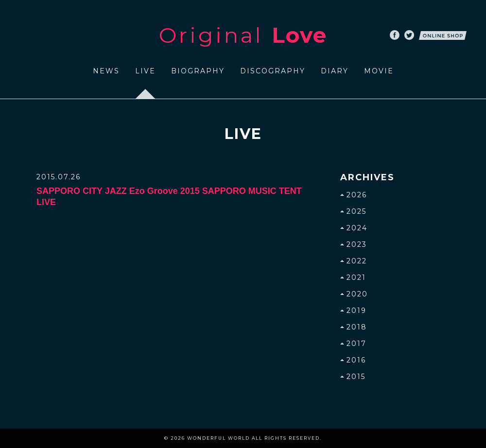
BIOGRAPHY (198, 71)
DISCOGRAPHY (273, 71)
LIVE (145, 71)
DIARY (335, 71)
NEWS (106, 71)
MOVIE (379, 71)
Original (243, 35)
